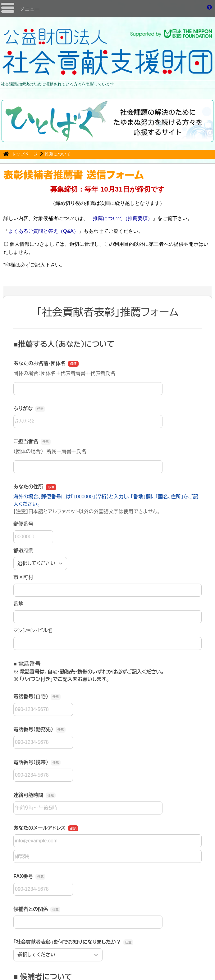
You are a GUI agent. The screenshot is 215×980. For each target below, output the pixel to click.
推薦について (58, 154)
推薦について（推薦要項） (123, 218)
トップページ (25, 154)
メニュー (30, 9)
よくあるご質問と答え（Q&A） (43, 231)
